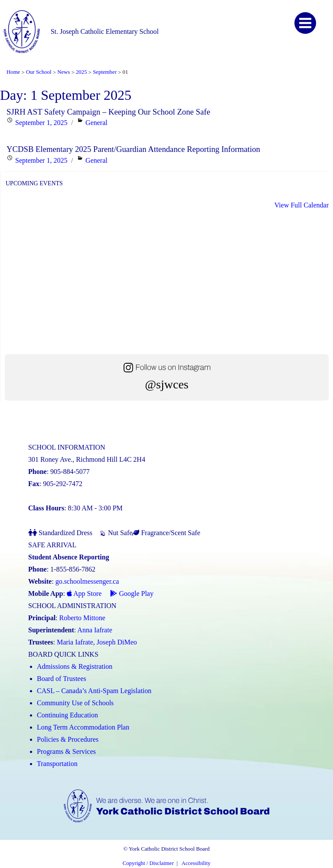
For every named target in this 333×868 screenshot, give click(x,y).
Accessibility (196, 863)
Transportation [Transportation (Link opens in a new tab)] (57, 764)
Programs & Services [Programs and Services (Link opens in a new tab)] (66, 751)
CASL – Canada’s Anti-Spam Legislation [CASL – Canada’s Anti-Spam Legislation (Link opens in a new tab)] (94, 691)
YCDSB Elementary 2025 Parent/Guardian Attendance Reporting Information (133, 149)
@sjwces (166, 384)
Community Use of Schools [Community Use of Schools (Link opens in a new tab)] (75, 703)
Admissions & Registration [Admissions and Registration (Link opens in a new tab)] (75, 666)
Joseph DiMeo (117, 642)
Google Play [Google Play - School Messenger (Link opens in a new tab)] (132, 593)
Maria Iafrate (75, 642)
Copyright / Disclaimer (148, 863)
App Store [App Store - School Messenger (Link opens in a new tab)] (84, 593)
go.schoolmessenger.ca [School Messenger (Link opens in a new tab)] (87, 581)
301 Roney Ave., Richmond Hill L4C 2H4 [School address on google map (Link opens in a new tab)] (87, 459)
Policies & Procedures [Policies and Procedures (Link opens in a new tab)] (68, 739)
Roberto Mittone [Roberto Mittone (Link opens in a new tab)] (82, 618)
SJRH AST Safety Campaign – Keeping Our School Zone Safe (108, 112)
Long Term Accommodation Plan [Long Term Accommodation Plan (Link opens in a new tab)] (83, 727)
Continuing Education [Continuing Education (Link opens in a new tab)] (67, 715)
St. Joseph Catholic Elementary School (105, 31)
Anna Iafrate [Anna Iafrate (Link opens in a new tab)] (95, 630)
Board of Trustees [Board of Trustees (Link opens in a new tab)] (62, 679)
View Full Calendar (302, 205)
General (96, 123)
